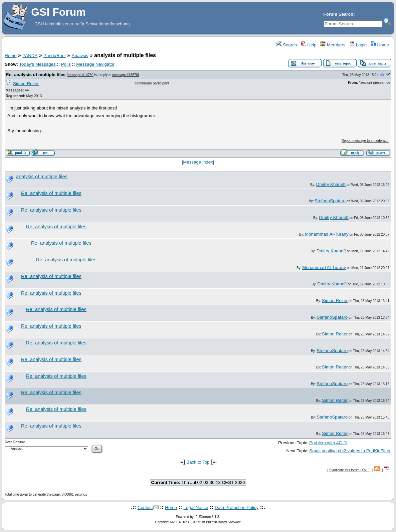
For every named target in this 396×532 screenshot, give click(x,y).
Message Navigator (95, 64)
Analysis (80, 56)
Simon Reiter (26, 84)
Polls (66, 64)
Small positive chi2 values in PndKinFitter (350, 451)
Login (358, 45)
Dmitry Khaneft (331, 184)
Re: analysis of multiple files (36, 75)
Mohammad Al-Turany (327, 234)
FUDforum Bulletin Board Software (215, 522)
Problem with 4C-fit (328, 443)
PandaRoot (55, 56)
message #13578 (125, 75)
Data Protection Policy (237, 507)
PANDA (30, 56)
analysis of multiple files (42, 177)
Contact (145, 507)
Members (333, 45)
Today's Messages (37, 64)
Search (286, 45)
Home (380, 45)
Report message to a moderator (365, 141)
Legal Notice (196, 507)
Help (309, 45)
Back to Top (198, 462)
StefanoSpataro (330, 201)
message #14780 (81, 75)
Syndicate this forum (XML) (349, 470)
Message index (198, 162)
